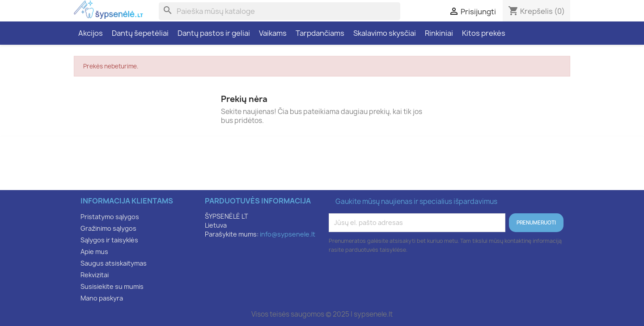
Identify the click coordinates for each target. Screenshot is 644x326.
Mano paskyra (102, 298)
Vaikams (273, 33)
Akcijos (91, 33)
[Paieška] (280, 11)
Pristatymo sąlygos (110, 217)
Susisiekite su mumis (112, 286)
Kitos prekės (484, 33)
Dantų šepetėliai (140, 33)
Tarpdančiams (320, 33)
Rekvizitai (95, 275)
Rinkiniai (439, 33)
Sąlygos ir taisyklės (109, 240)
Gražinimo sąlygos (108, 228)
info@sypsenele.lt (288, 234)
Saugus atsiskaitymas (114, 263)
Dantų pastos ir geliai (214, 33)
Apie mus (94, 252)
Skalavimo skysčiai (385, 33)
